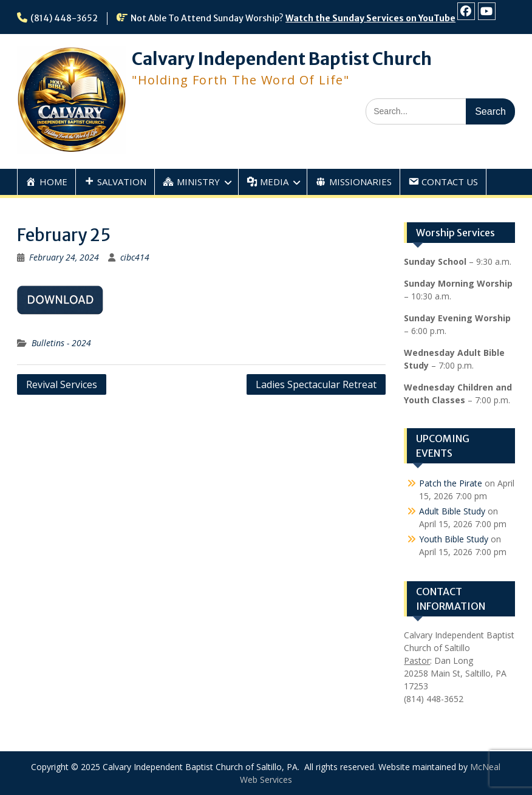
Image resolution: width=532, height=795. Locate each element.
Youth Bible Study (454, 539)
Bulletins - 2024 (61, 343)
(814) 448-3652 (64, 18)
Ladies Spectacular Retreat (316, 384)
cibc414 (135, 257)
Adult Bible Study (452, 511)
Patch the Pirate (451, 483)
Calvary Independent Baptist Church (282, 59)
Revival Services (62, 384)
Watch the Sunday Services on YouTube (370, 18)
